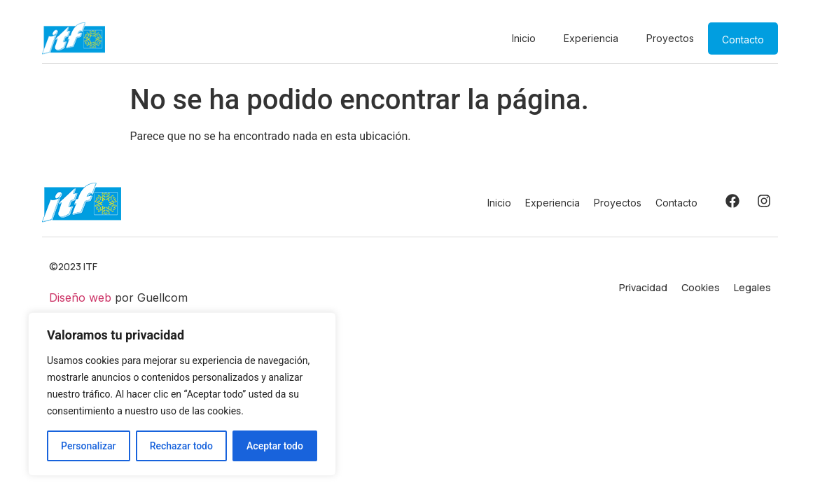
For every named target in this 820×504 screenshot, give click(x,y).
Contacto (743, 40)
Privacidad (643, 287)
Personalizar (88, 446)
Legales (752, 287)
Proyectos (670, 38)
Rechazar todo (181, 446)
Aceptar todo (275, 446)
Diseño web (80, 297)
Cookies (701, 287)
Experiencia (591, 38)
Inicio (524, 38)
